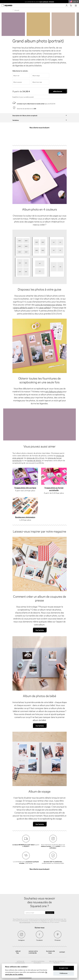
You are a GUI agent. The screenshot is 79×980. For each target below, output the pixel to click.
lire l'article (40, 626)
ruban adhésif (45, 304)
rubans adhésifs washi (23, 304)
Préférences (64, 973)
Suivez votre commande (33, 944)
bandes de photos (34, 457)
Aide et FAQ (18, 944)
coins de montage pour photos (48, 301)
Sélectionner (58, 91)
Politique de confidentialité (20, 954)
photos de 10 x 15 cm (36, 454)
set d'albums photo (54, 388)
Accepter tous (64, 968)
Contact (62, 944)
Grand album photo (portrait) (38, 40)
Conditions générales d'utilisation (38, 954)
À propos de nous (50, 944)
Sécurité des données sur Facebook (57, 954)
